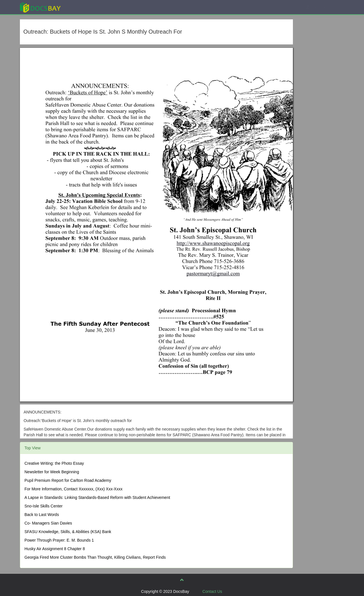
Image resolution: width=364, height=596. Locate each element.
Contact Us (212, 591)
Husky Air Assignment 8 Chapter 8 (55, 549)
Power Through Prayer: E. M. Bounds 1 (59, 540)
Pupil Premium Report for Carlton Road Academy (68, 480)
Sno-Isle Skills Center (44, 506)
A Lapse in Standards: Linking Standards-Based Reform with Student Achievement (97, 497)
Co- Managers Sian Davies (48, 523)
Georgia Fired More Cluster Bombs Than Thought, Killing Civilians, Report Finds (95, 557)
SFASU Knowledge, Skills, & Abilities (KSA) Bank (68, 532)
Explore (83, 7)
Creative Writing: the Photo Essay (54, 463)
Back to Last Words (42, 515)
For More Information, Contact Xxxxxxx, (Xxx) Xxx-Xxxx (74, 489)
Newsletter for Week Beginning (52, 472)
